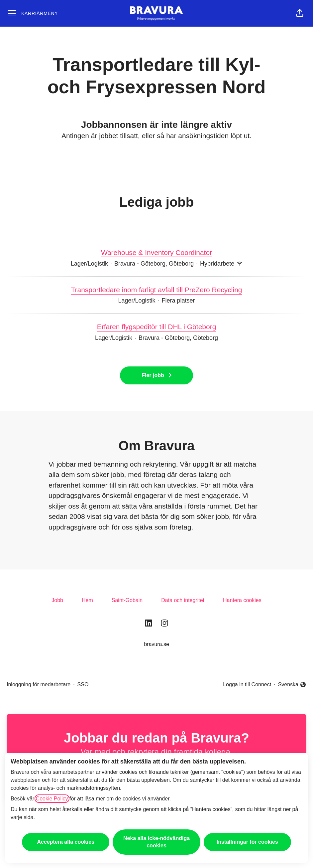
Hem (87, 600)
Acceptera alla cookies (66, 842)
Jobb (57, 600)
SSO (83, 684)
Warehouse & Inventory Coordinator (156, 253)
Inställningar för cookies (247, 842)
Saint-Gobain (127, 600)
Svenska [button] (292, 685)
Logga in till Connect (247, 684)
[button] (300, 13)
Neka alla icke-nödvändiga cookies (156, 842)
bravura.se (156, 644)
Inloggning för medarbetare (39, 684)
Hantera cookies (242, 600)
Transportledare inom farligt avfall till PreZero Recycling (156, 290)
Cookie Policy (52, 799)
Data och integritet (183, 600)
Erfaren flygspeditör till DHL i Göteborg (157, 327)
